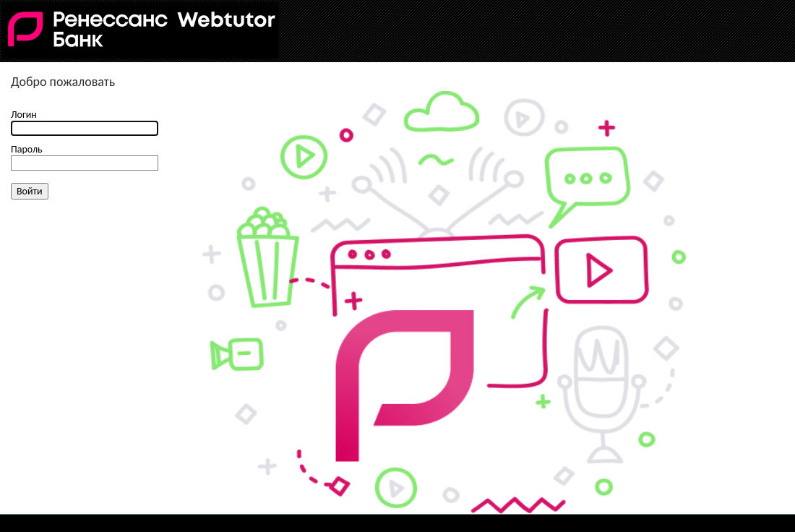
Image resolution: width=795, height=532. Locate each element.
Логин (24, 115)
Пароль (27, 149)
